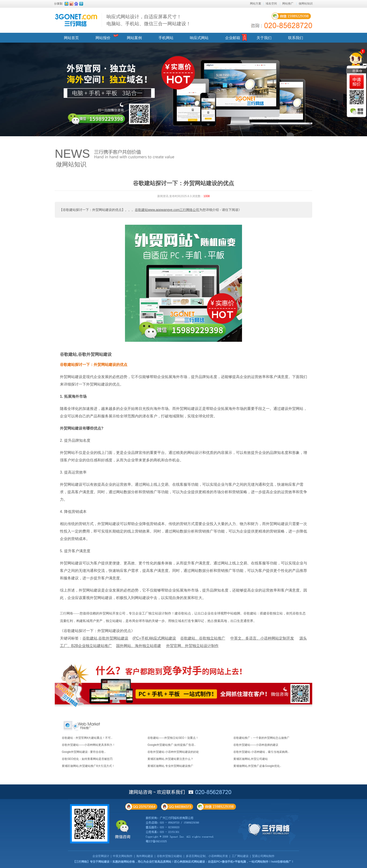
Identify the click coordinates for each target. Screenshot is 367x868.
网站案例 (134, 38)
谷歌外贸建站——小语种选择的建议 (256, 745)
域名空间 (271, 4)
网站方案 (256, 4)
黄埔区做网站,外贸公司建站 (251, 759)
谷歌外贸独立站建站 (169, 856)
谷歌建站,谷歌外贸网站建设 (86, 354)
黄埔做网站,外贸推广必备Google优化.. (257, 766)
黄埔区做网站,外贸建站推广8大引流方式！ (88, 766)
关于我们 (264, 38)
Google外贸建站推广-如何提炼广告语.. (171, 745)
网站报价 (103, 38)
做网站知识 (306, 4)
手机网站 (166, 38)
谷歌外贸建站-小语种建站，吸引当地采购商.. (261, 752)
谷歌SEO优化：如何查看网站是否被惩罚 (87, 759)
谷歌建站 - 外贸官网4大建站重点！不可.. (87, 738)
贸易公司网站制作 (263, 856)
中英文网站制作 (123, 856)
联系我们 (296, 38)
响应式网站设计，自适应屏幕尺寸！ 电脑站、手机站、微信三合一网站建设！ (149, 20)
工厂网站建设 (240, 856)
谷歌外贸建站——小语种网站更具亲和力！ (88, 745)
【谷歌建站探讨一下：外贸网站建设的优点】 (92, 210)
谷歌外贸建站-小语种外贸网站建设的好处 (173, 752)
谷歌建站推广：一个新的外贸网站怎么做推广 (261, 738)
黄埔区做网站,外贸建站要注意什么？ (170, 759)
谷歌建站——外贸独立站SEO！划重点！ (173, 738)
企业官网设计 (101, 856)
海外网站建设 (145, 856)
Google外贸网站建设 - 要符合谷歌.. (84, 752)
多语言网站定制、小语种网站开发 (207, 856)
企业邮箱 (233, 38)
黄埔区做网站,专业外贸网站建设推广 (170, 766)
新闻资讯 (163, 196)
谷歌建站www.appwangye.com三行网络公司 (167, 210)
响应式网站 (199, 38)
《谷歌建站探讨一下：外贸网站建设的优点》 (97, 631)
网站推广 (288, 4)
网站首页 (71, 38)
